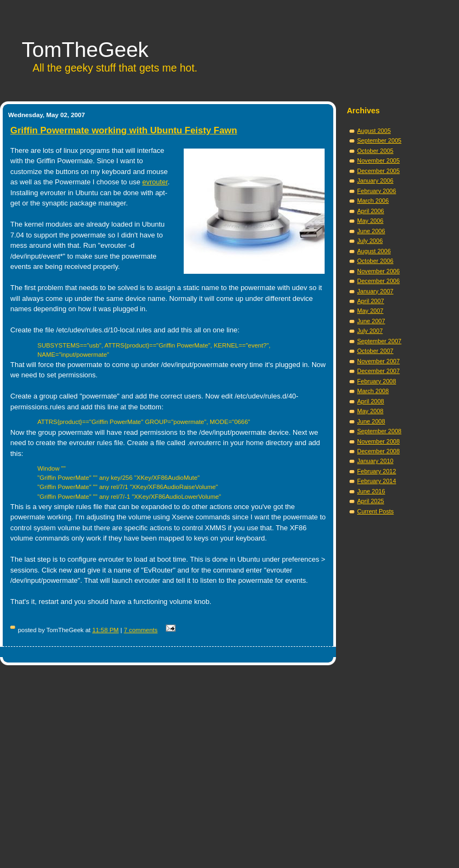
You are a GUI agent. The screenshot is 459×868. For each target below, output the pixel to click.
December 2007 (379, 371)
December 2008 (379, 451)
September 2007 (379, 341)
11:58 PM (105, 630)
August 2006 (374, 251)
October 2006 (375, 261)
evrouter (155, 182)
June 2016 (371, 491)
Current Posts (376, 511)
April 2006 (371, 211)
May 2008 (370, 411)
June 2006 (371, 231)
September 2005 (379, 140)
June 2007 (371, 321)
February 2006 (377, 191)
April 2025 (371, 501)
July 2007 (370, 331)
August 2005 (374, 131)
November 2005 (379, 160)
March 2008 (373, 391)
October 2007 (375, 351)
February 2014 (377, 481)
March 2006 (373, 201)
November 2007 (379, 361)
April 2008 (371, 401)
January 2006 (375, 181)
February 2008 (377, 381)
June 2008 (371, 421)
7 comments (140, 630)
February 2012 (377, 471)
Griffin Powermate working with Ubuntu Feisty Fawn (124, 130)
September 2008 (379, 431)
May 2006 (370, 221)
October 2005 (375, 151)
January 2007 (375, 291)
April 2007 (371, 301)
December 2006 (379, 281)
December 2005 (379, 171)
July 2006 (370, 241)
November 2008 (379, 441)
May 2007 (370, 311)
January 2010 (375, 461)
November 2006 (379, 271)
